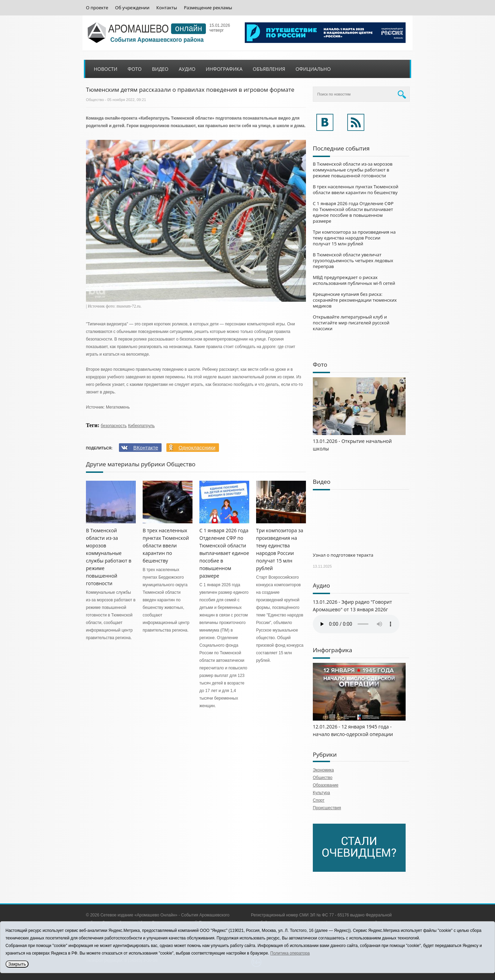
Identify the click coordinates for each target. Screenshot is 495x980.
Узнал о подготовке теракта (343, 555)
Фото (135, 69)
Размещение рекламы (208, 8)
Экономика (323, 770)
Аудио (187, 69)
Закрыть (17, 964)
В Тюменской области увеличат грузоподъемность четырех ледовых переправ (353, 260)
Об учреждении (132, 8)
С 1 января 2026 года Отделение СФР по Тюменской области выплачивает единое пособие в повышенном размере (224, 553)
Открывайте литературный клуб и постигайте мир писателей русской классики (351, 323)
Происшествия (327, 808)
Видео (160, 69)
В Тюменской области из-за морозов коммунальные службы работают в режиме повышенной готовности (353, 170)
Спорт (319, 800)
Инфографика (224, 69)
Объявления (269, 69)
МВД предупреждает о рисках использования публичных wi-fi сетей (354, 280)
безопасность (114, 426)
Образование (326, 785)
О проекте (97, 8)
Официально (313, 69)
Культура (321, 793)
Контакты (167, 8)
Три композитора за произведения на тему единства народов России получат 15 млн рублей (354, 238)
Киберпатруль (141, 426)
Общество (95, 100)
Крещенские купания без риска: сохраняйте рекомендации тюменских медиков (355, 300)
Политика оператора (290, 953)
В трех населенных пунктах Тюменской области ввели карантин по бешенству (166, 545)
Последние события (341, 148)
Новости (106, 69)
